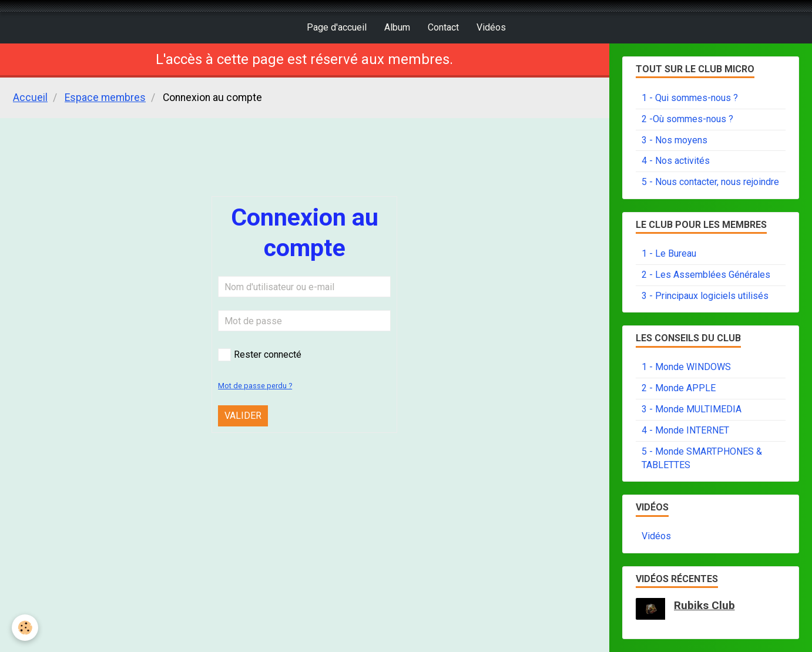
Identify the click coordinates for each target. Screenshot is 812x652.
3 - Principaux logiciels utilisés (705, 296)
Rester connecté (260, 355)
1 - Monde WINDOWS (686, 367)
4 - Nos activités (676, 161)
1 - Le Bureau (669, 253)
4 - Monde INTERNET (685, 430)
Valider (243, 416)
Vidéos (491, 27)
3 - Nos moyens (675, 140)
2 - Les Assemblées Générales (706, 275)
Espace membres (105, 98)
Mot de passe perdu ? (255, 386)
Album (397, 27)
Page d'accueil (337, 27)
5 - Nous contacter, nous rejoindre (710, 182)
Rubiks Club (704, 605)
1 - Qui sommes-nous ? (690, 98)
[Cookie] (25, 628)
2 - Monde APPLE (679, 388)
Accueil (30, 98)
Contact (443, 27)
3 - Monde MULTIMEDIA (692, 409)
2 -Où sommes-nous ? (687, 119)
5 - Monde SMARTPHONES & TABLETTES (702, 458)
